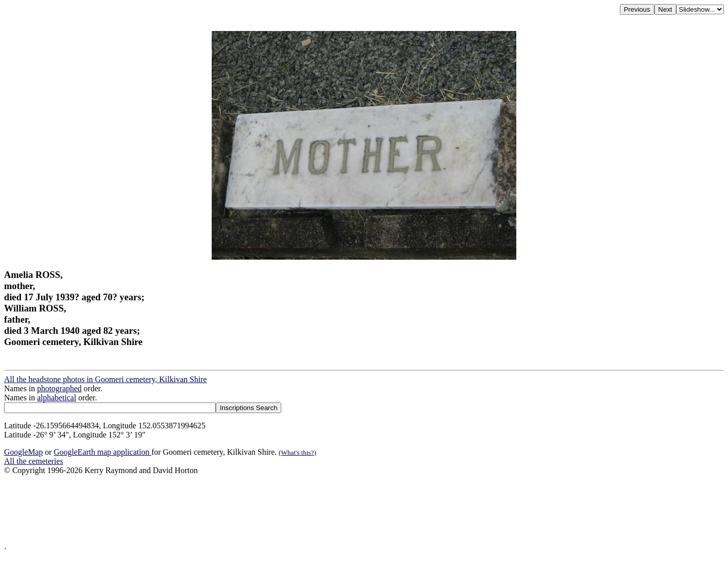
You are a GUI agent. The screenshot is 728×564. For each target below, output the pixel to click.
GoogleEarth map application (103, 452)
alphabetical (57, 398)
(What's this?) (297, 452)
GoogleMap (23, 452)
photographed (59, 388)
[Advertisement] (309, 511)
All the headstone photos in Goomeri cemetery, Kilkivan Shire (105, 379)
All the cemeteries (34, 461)
